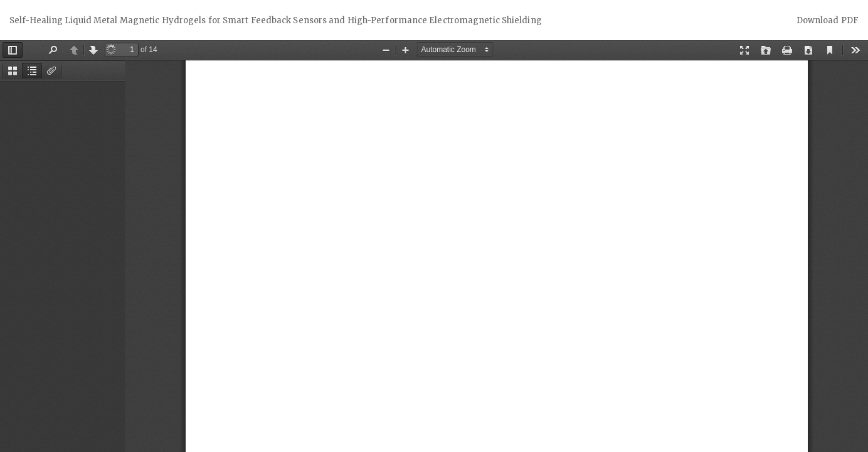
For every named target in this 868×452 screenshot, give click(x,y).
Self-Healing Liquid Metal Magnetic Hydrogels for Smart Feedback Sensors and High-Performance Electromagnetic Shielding (276, 20)
